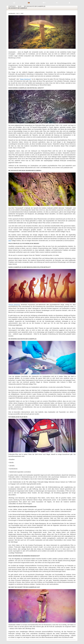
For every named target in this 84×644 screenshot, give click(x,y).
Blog (20, 6)
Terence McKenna (14, 305)
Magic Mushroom (25, 79)
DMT (10, 241)
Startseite (12, 6)
